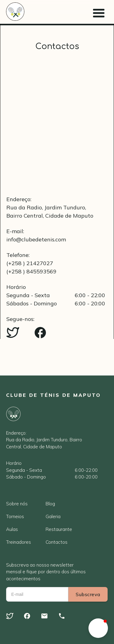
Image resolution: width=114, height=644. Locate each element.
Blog (50, 504)
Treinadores (19, 542)
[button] (99, 12)
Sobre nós (17, 504)
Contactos (57, 542)
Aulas (12, 529)
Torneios (15, 516)
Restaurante (59, 529)
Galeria (53, 516)
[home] (15, 12)
